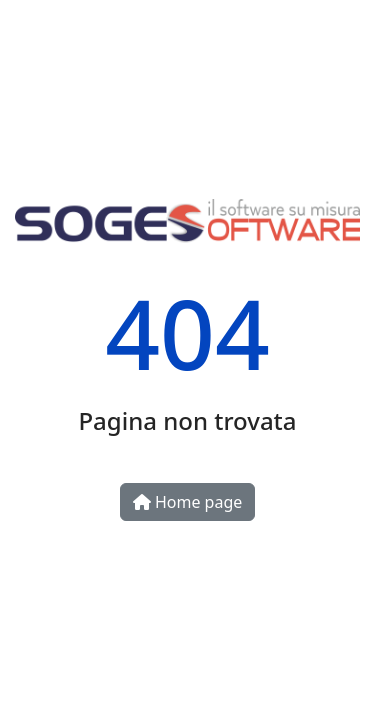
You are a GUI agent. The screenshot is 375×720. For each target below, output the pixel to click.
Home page (188, 502)
